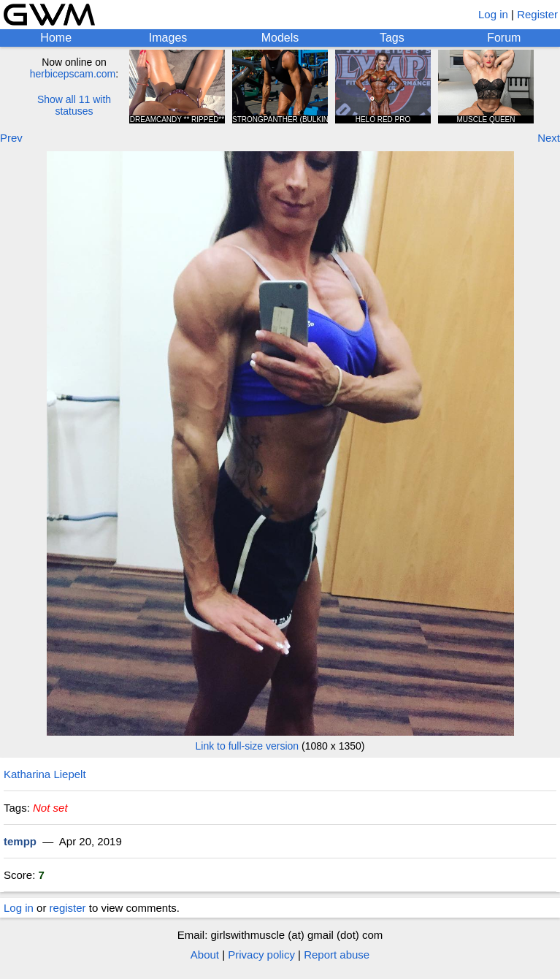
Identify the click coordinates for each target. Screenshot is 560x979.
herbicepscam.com (73, 74)
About (205, 955)
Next (549, 138)
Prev (11, 138)
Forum (504, 38)
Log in (493, 14)
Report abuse (337, 955)
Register (537, 14)
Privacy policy (261, 955)
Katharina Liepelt (45, 774)
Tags (392, 38)
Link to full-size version (248, 746)
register (68, 908)
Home (56, 38)
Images (168, 38)
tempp (20, 841)
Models (280, 38)
